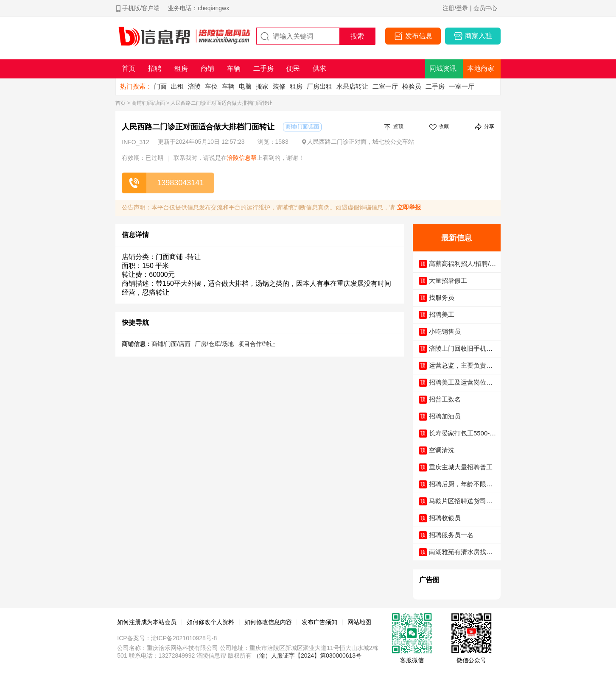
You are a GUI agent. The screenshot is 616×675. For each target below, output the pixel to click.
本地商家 (481, 68)
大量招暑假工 (448, 280)
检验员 (412, 86)
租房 (296, 86)
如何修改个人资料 (210, 622)
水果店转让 (352, 86)
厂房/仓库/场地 (214, 344)
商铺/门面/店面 (148, 103)
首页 (120, 103)
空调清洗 (442, 450)
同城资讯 (443, 68)
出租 (177, 86)
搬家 (262, 86)
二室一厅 (385, 86)
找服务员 (442, 297)
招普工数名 (445, 399)
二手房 (435, 86)
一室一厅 (462, 86)
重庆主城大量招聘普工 (461, 467)
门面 (160, 86)
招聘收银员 (445, 518)
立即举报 (409, 207)
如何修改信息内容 (268, 622)
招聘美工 (442, 314)
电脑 (245, 86)
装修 (279, 86)
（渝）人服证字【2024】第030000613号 (307, 655)
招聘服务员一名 (451, 535)
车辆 (228, 86)
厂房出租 (319, 86)
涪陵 (194, 86)
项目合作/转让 (257, 344)
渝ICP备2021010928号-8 (184, 638)
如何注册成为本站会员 (147, 622)
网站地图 (359, 622)
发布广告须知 (319, 622)
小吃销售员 (445, 331)
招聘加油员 (445, 416)
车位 (211, 86)
